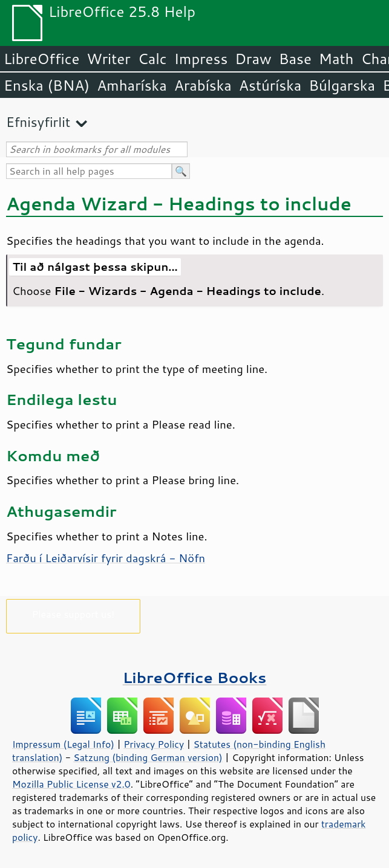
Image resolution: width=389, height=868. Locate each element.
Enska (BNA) (47, 85)
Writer (108, 59)
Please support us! (74, 614)
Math (336, 59)
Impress (201, 59)
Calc (152, 59)
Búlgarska (342, 85)
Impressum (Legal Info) (63, 744)
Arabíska (203, 85)
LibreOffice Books (195, 677)
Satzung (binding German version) (148, 757)
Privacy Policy (154, 744)
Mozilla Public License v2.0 (71, 784)
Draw (253, 59)
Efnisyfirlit (38, 122)
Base (295, 59)
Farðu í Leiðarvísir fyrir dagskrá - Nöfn (106, 558)
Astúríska (270, 85)
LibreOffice (41, 59)
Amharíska (132, 85)
